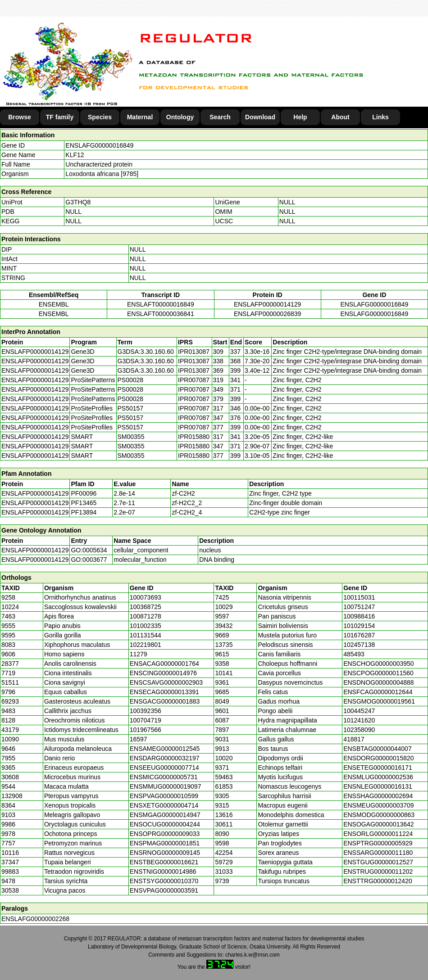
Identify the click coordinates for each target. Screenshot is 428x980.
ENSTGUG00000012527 (378, 862)
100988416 (359, 616)
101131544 (146, 635)
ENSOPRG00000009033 (165, 834)
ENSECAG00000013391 (164, 692)
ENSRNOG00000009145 (165, 853)
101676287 (359, 635)
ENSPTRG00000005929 (378, 843)
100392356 (146, 711)
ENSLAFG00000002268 (35, 919)
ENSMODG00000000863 (379, 815)
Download (260, 117)
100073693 (146, 597)
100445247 (359, 711)
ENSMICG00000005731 (164, 777)
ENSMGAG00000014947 (165, 815)
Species (100, 117)
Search (220, 117)
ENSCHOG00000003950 (378, 664)
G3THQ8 (78, 202)
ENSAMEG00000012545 (165, 749)
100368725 (146, 607)
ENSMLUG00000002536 (378, 777)
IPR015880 (194, 437)
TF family (60, 117)
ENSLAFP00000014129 (267, 304)
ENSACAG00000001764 (164, 664)
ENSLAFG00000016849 (99, 145)
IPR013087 (194, 352)
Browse (20, 117)
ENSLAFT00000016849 (161, 304)
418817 (354, 739)
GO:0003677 (89, 560)
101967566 (146, 730)
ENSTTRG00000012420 (378, 881)
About (340, 117)
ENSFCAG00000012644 (378, 692)
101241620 (359, 720)
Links (380, 117)
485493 (354, 654)
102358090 (359, 730)
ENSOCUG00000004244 (165, 824)
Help (300, 117)
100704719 (146, 720)
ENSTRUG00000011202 (378, 872)
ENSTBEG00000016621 (164, 862)
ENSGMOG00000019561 (379, 701)
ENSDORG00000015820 (378, 758)
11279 (139, 654)
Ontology (180, 117)
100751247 (359, 607)
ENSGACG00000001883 (165, 701)
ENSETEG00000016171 (378, 768)
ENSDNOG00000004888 (378, 682)
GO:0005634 (89, 550)
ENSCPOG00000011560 (378, 673)
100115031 (359, 597)
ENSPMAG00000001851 (165, 843)
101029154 (359, 626)
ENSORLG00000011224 (378, 834)
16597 (139, 739)
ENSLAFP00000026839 (267, 314)
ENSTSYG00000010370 (164, 881)
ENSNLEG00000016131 (378, 786)
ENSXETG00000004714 (164, 805)
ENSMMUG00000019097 (166, 786)
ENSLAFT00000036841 (161, 314)
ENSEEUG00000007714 (164, 768)
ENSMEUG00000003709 (378, 805)
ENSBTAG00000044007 (378, 749)
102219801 (146, 645)
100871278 (146, 616)
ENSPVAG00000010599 (164, 796)
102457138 (359, 645)
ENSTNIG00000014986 (163, 872)
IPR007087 (194, 380)
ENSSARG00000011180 (378, 853)
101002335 (146, 626)
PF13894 (84, 512)
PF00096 (84, 493)
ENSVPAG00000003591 (164, 890)
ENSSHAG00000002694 (378, 796)
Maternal (140, 117)
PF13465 (84, 503)
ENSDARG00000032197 (165, 758)
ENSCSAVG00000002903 (166, 682)
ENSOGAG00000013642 (378, 824)
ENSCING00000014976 (163, 673)
